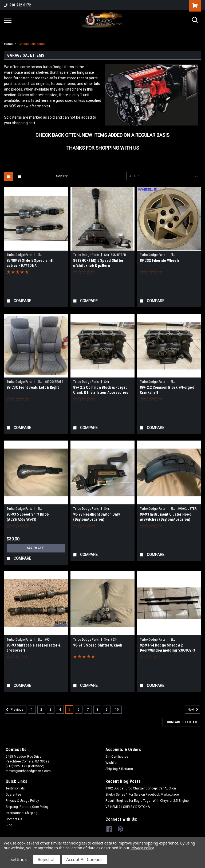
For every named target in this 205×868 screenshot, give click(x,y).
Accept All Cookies (84, 859)
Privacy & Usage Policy (22, 801)
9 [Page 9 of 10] (107, 710)
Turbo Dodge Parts (19, 255)
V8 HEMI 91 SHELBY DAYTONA (128, 807)
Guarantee (13, 795)
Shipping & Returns (119, 769)
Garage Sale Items (32, 44)
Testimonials (15, 788)
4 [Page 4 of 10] (60, 710)
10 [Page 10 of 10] (117, 710)
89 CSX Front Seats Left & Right (33, 387)
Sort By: (62, 176)
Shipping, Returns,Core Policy (27, 807)
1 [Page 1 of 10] (32, 710)
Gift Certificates (117, 757)
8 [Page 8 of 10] (97, 710)
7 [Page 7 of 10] (88, 710)
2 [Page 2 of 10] (41, 710)
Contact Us (14, 819)
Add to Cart (36, 548)
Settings (19, 859)
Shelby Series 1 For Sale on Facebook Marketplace (142, 795)
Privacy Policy (142, 848)
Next (194, 710)
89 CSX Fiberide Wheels (160, 260)
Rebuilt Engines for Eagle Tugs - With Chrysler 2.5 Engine (147, 801)
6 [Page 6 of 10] (79, 710)
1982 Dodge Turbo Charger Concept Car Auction (141, 788)
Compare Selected (182, 722)
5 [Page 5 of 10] (69, 710)
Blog (9, 825)
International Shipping (21, 813)
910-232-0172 (17, 5)
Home (8, 44)
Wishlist (111, 763)
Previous (14, 710)
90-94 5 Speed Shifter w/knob (98, 645)
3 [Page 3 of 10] (51, 710)
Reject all (47, 859)
